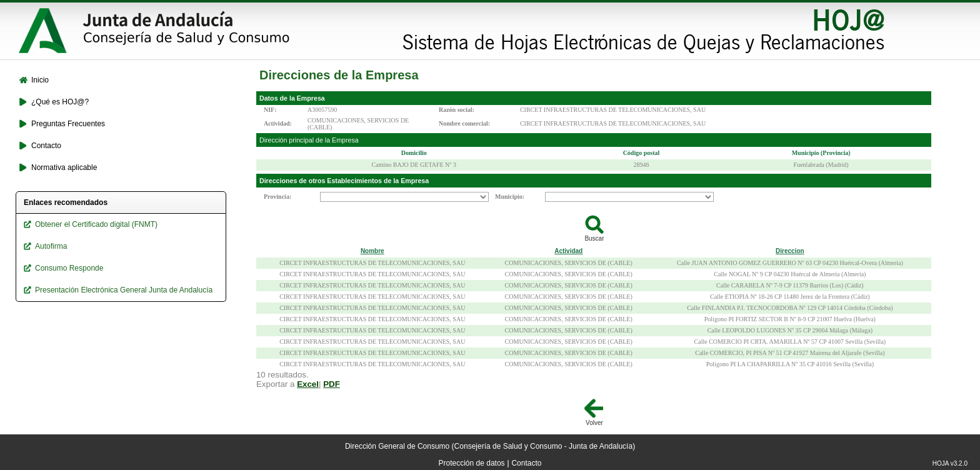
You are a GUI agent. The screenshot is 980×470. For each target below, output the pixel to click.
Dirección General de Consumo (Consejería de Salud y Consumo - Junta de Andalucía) (490, 446)
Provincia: (277, 197)
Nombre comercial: (464, 123)
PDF (332, 384)
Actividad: (278, 123)
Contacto (526, 463)
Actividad (568, 251)
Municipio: (510, 197)
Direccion (790, 251)
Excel (308, 384)
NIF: (270, 110)
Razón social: (457, 110)
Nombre (372, 251)
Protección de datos (472, 463)
